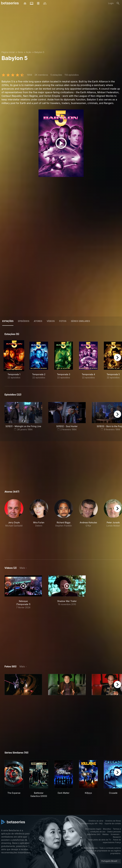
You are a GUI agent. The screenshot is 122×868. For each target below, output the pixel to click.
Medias (106, 834)
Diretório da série (96, 821)
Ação (29, 52)
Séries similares (80, 321)
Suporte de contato (113, 824)
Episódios (24, 321)
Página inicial (8, 52)
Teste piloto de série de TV (100, 840)
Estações (8, 321)
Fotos (63, 321)
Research (117, 837)
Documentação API (89, 824)
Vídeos (51, 321)
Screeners (115, 834)
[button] (14, 526)
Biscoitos (107, 829)
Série (20, 52)
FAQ (101, 824)
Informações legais (93, 829)
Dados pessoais (114, 832)
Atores (38, 321)
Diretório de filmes (113, 821)
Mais (22, 568)
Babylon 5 (39, 52)
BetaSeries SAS (94, 834)
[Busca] (118, 3)
